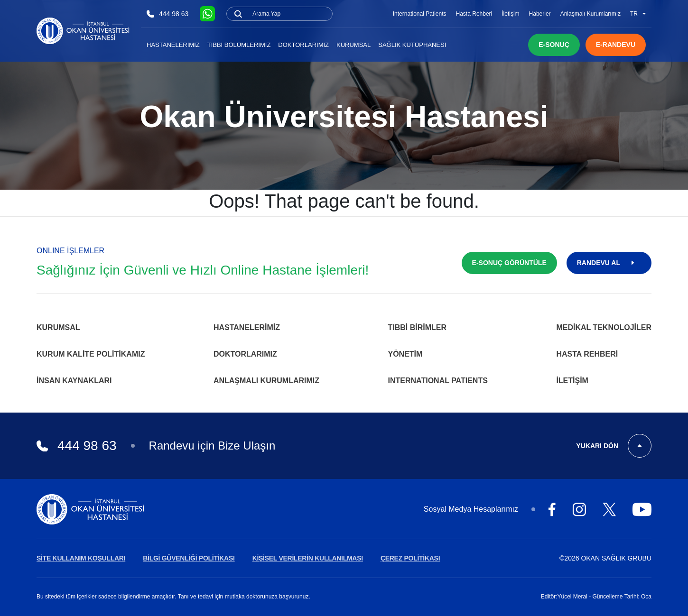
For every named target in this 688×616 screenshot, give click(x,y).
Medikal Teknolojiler (604, 327)
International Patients (420, 14)
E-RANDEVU (616, 45)
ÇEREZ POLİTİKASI (410, 558)
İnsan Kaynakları (74, 381)
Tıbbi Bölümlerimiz (239, 45)
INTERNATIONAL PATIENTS (438, 381)
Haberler (540, 14)
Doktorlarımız (303, 45)
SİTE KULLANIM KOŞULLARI (81, 558)
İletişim (510, 14)
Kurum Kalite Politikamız (91, 354)
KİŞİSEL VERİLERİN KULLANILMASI (308, 558)
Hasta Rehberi (474, 14)
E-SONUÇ (554, 45)
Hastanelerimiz (173, 45)
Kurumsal (353, 45)
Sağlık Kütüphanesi (412, 45)
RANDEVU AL (609, 263)
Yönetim (405, 354)
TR (638, 14)
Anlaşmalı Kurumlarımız (590, 14)
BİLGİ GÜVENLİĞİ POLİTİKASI (189, 558)
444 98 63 (167, 14)
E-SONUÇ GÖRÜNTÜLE (509, 263)
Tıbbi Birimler (418, 327)
